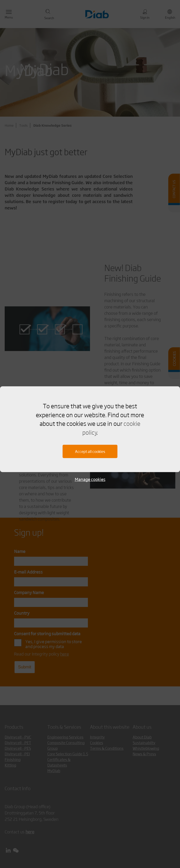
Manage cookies (90, 479)
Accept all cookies (90, 451)
